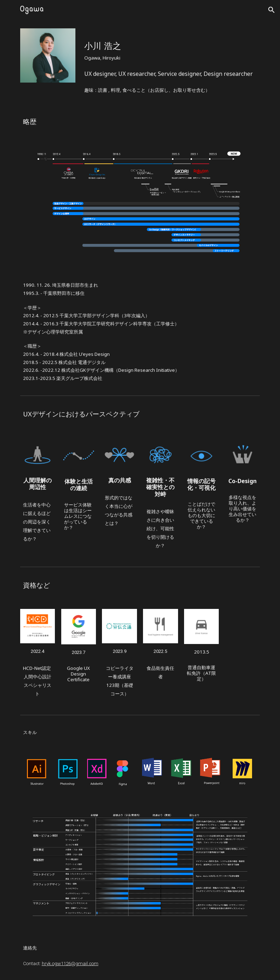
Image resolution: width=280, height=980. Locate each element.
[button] (272, 10)
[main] (171, 47)
